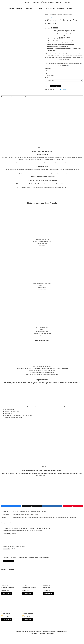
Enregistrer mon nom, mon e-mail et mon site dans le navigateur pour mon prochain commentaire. (27, 562)
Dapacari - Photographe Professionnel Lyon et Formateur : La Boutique (49, 3)
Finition (47, 81)
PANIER (70, 11)
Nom (5, 556)
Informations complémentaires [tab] (15, 100)
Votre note (6, 537)
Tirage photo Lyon (53, 18)
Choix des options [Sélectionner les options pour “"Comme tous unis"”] (8, 624)
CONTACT (61, 11)
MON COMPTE (30, 11)
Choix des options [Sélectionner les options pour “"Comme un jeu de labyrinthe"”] (29, 598)
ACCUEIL (11, 11)
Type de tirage (49, 76)
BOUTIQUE (20, 11)
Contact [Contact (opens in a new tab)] (31, 638)
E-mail (45, 556)
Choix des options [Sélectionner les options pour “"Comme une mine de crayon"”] (8, 598)
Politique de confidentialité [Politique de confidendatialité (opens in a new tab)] (49, 638)
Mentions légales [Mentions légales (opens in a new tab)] (38, 638)
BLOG (41, 11)
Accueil (47, 18)
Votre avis (6, 541)
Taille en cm (48, 71)
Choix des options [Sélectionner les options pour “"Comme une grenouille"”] (29, 624)
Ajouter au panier (55, 90)
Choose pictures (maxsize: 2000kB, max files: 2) (14, 550)
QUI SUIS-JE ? (51, 11)
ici (69, 68)
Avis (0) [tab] (25, 100)
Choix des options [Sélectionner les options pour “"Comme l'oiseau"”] (50, 598)
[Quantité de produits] (47, 90)
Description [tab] (4, 100)
